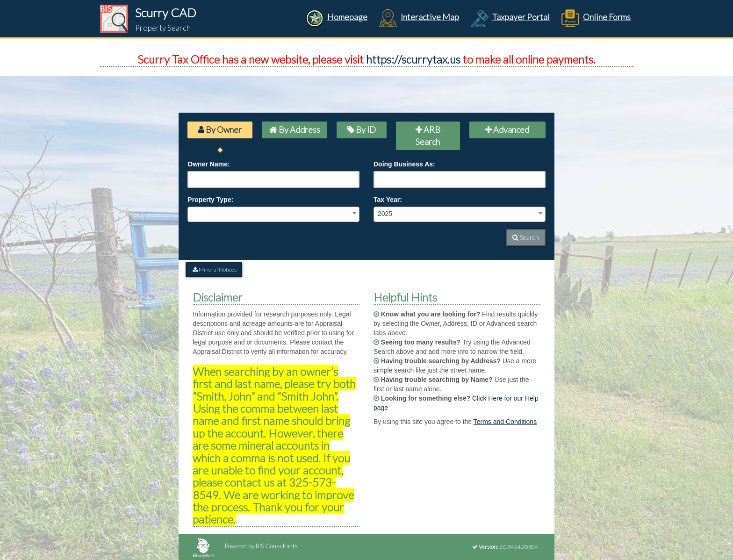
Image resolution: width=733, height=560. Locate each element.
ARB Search (428, 136)
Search (526, 237)
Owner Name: (208, 164)
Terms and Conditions (505, 422)
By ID (362, 129)
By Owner (220, 129)
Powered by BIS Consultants (245, 546)
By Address (295, 129)
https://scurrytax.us (413, 59)
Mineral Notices (214, 269)
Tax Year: (388, 200)
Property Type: (210, 200)
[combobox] (273, 214)
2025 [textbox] (385, 214)
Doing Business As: (404, 164)
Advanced (507, 129)
